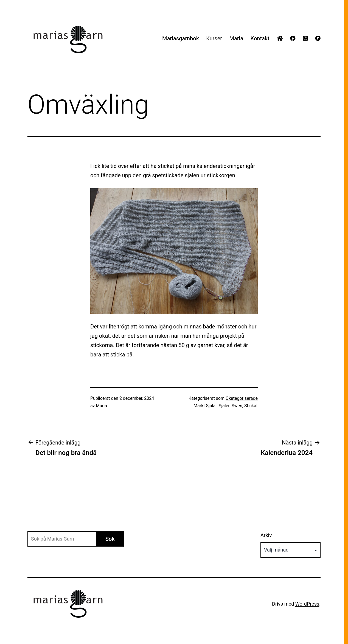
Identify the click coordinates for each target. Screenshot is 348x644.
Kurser (214, 38)
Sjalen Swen (231, 406)
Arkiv (266, 535)
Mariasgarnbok (181, 38)
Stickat (251, 406)
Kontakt (260, 38)
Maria (236, 38)
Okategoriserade (242, 398)
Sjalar (211, 406)
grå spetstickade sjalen (171, 175)
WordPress (307, 604)
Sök (110, 539)
